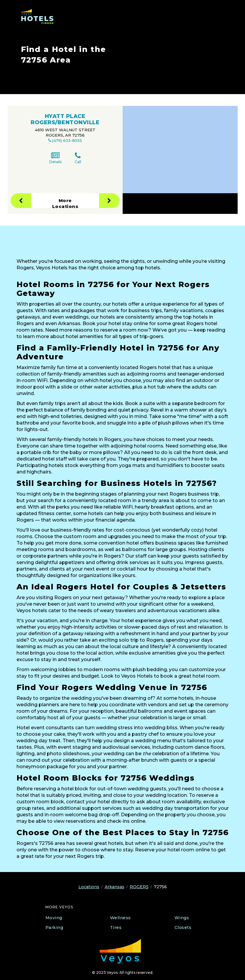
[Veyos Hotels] (40, 16)
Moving (54, 918)
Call (78, 158)
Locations (89, 887)
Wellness (120, 918)
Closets (183, 927)
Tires (116, 927)
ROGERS (139, 887)
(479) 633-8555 (67, 140)
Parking (54, 927)
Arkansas (115, 887)
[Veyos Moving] (120, 951)
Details (55, 158)
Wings (182, 918)
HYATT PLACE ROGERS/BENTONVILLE (65, 119)
